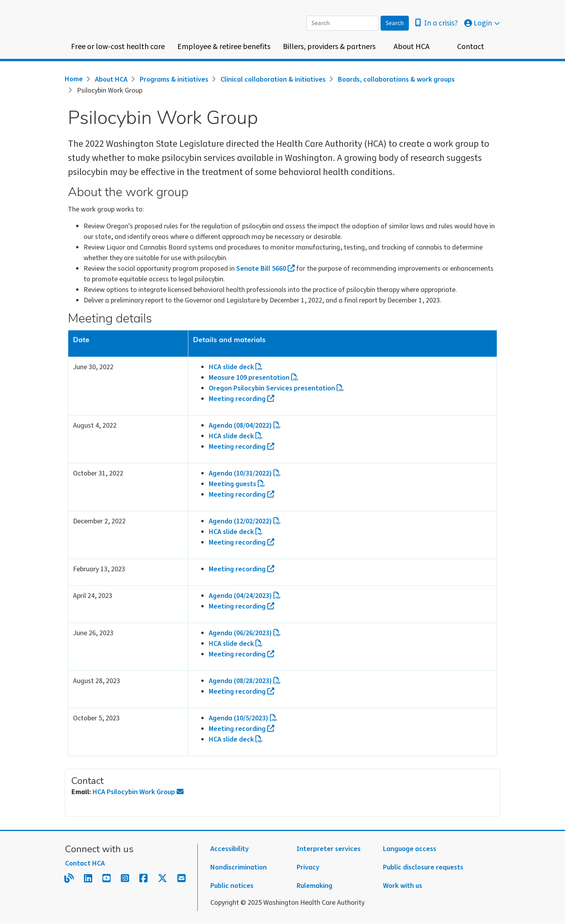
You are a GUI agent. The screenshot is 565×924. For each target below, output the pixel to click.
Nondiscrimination (239, 867)
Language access (410, 849)
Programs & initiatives (174, 79)
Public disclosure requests (423, 867)
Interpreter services (329, 849)
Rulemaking (314, 886)
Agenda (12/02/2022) (245, 521)
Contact (471, 47)
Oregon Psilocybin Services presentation (276, 388)
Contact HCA (85, 863)
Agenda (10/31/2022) (245, 473)
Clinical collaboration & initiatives (273, 79)
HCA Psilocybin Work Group (138, 792)
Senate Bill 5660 (265, 269)
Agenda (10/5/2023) (243, 718)
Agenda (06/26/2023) (245, 633)
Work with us (403, 886)
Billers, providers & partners (329, 47)
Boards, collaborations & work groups (396, 79)
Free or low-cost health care (118, 47)
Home (74, 79)
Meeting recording (241, 399)
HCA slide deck (236, 367)
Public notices (232, 886)
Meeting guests (237, 484)
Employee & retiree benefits (224, 47)
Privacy (308, 867)
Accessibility (230, 849)
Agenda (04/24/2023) (245, 596)
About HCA (412, 47)
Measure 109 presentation (254, 378)
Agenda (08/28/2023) (245, 681)
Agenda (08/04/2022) (245, 426)
